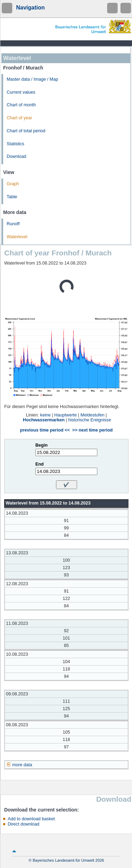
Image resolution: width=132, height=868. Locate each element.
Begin (41, 445)
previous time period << (45, 430)
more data (22, 765)
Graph (13, 184)
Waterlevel (17, 237)
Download (16, 156)
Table (12, 197)
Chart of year (19, 118)
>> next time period (92, 430)
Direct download (23, 824)
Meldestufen (93, 415)
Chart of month (21, 105)
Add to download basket (31, 819)
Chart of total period (26, 131)
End (40, 464)
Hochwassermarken (44, 420)
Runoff (13, 224)
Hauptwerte (65, 415)
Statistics (15, 144)
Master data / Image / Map (32, 79)
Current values (21, 92)
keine (46, 415)
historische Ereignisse (90, 420)
